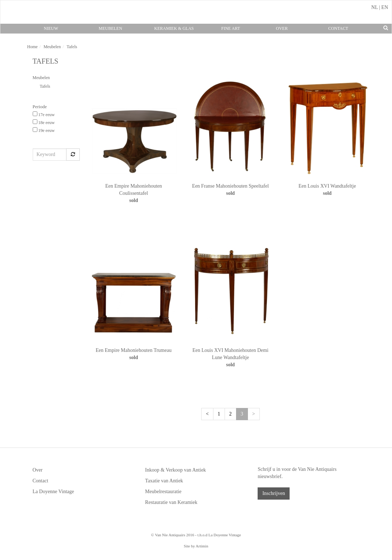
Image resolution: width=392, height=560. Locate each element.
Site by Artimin (196, 546)
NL (374, 7)
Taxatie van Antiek (164, 481)
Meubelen (110, 28)
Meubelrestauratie (163, 492)
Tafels (45, 86)
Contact (338, 28)
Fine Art (231, 28)
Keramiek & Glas (174, 28)
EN (385, 7)
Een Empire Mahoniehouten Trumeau (133, 350)
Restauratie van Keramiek (171, 502)
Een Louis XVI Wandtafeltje (327, 186)
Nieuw (51, 28)
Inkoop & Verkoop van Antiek (176, 470)
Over (282, 28)
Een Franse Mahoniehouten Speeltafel (230, 186)
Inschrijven (274, 493)
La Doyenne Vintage (54, 492)
